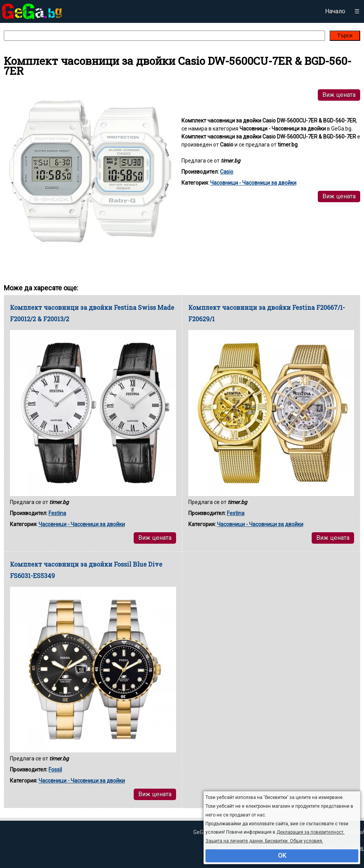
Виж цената (339, 95)
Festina (57, 513)
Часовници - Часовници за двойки (253, 183)
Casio (227, 172)
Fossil (55, 770)
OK (282, 856)
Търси (345, 35)
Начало (335, 11)
